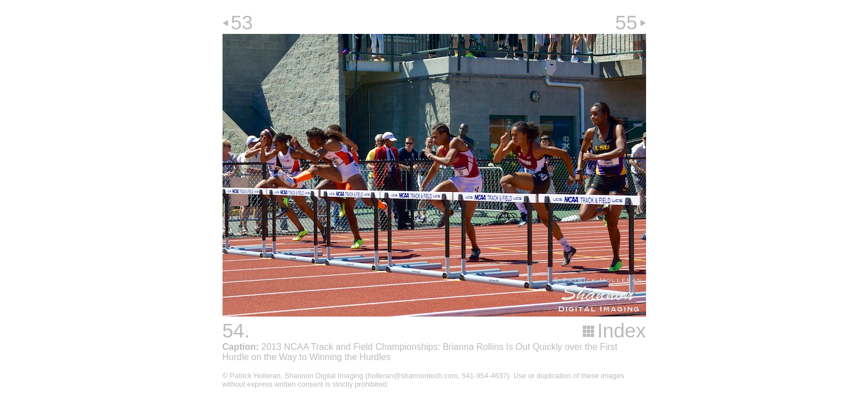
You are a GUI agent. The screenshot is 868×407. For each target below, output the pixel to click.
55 (626, 22)
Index (621, 330)
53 (242, 22)
